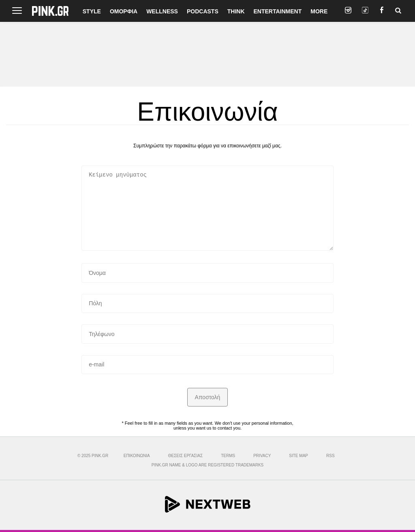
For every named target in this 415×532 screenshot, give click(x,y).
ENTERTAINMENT (278, 11)
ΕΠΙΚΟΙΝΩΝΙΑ (137, 456)
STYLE (92, 11)
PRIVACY (262, 456)
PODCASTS (203, 11)
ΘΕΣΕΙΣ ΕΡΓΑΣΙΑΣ (185, 456)
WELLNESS (162, 11)
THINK (236, 11)
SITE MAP (298, 456)
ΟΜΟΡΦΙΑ (124, 11)
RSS (331, 456)
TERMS (228, 456)
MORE (319, 11)
